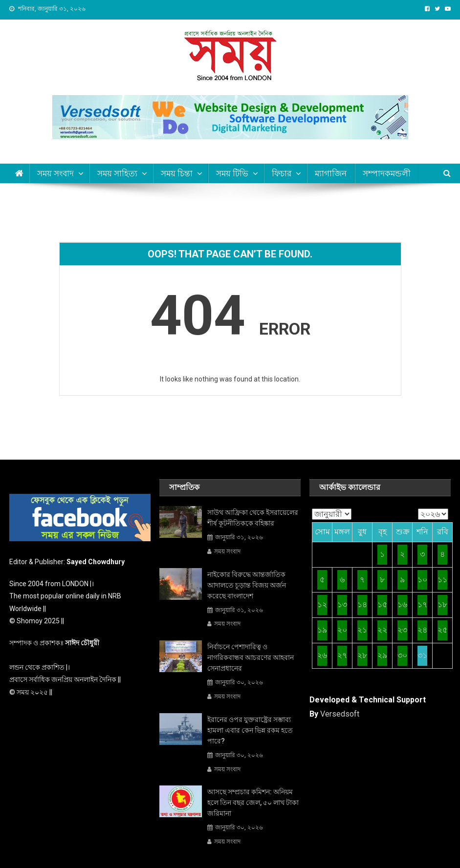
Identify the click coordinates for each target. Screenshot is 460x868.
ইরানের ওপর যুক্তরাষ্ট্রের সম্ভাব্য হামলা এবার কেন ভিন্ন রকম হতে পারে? (250, 730)
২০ (342, 630)
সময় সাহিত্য (117, 173)
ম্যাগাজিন (331, 173)
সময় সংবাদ (55, 173)
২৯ (382, 655)
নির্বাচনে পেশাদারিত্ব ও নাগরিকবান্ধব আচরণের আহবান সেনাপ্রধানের (251, 657)
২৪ (422, 630)
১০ (422, 580)
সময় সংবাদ (227, 551)
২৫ (442, 630)
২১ (362, 630)
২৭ (342, 655)
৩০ (402, 655)
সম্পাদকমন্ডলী (387, 173)
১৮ (442, 604)
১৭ (422, 604)
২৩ (402, 630)
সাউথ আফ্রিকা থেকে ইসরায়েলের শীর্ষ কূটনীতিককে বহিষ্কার (253, 518)
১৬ (402, 604)
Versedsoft (340, 714)
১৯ (322, 630)
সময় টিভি (232, 173)
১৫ (382, 604)
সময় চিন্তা (177, 173)
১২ (322, 604)
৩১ (422, 655)
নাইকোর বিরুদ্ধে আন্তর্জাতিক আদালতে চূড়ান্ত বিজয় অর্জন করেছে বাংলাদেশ (247, 585)
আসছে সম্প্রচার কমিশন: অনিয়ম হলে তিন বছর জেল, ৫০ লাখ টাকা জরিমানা (253, 803)
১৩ (342, 604)
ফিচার (282, 173)
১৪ (362, 604)
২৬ (322, 655)
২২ (382, 630)
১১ (442, 580)
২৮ (362, 655)
